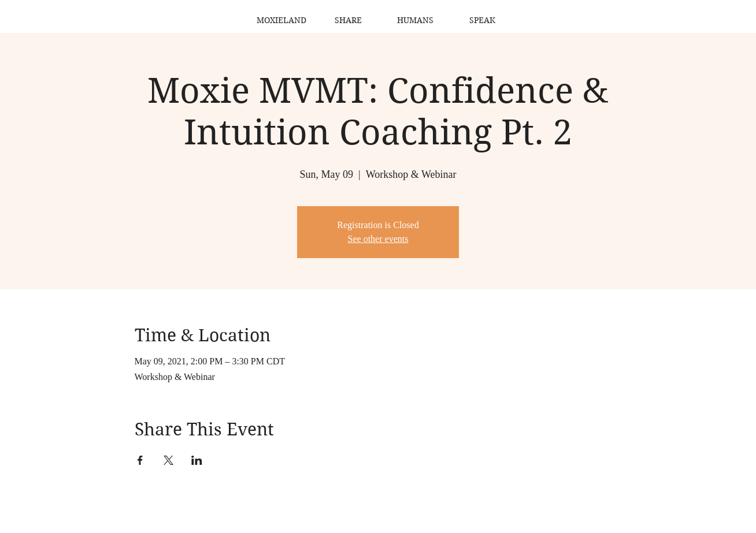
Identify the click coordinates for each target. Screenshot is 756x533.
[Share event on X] (168, 460)
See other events (378, 239)
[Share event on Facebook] (140, 460)
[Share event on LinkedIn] (197, 460)
